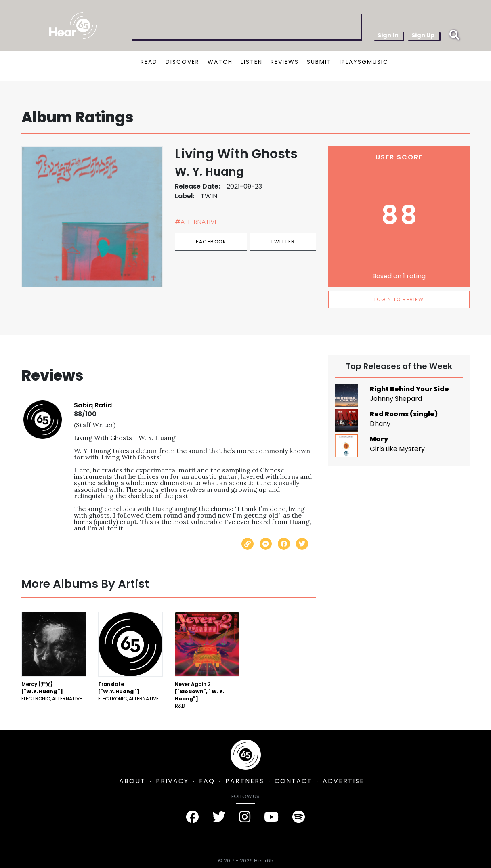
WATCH (220, 62)
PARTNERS (245, 781)
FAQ (207, 781)
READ (149, 62)
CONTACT (293, 781)
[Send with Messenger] (266, 544)
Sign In (388, 35)
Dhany (380, 424)
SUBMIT (319, 62)
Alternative (67, 699)
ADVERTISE (343, 781)
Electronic (36, 699)
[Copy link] (248, 544)
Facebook (211, 242)
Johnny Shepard (396, 399)
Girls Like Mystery (397, 449)
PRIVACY (172, 781)
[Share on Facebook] (284, 544)
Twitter (283, 242)
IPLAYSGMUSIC (364, 62)
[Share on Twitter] (302, 544)
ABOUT (132, 781)
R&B (180, 706)
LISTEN (252, 62)
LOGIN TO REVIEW (399, 299)
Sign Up (423, 35)
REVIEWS (285, 62)
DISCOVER (183, 62)
